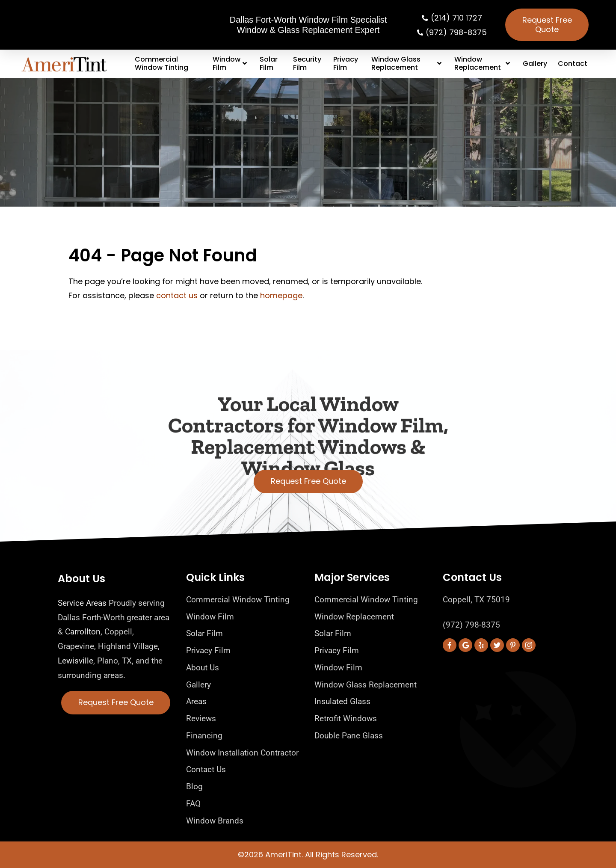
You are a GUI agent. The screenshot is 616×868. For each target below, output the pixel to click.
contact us (177, 295)
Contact (573, 64)
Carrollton (83, 632)
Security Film (307, 63)
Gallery (535, 64)
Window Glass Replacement (407, 63)
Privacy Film (346, 63)
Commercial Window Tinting (161, 63)
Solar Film (269, 63)
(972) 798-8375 (471, 625)
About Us (81, 579)
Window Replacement (483, 63)
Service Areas (82, 603)
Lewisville (76, 661)
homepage (281, 295)
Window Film (231, 63)
